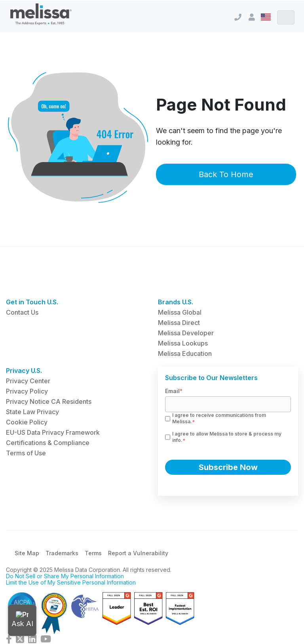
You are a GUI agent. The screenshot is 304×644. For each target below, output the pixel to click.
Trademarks (62, 553)
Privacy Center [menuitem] (28, 381)
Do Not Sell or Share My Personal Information (65, 576)
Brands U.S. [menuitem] (176, 302)
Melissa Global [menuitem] (180, 312)
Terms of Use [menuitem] (26, 453)
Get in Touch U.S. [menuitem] (32, 302)
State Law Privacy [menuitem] (32, 412)
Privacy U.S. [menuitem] (24, 371)
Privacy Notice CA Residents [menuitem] (49, 401)
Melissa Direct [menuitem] (179, 323)
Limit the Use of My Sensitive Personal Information (71, 582)
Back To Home (226, 174)
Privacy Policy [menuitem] (27, 391)
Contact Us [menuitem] (22, 312)
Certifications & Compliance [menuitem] (48, 443)
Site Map (27, 553)
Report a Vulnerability (138, 553)
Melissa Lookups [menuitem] (183, 343)
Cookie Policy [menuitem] (27, 422)
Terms (93, 553)
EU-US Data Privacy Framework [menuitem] (53, 432)
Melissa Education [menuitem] (185, 354)
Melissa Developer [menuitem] (186, 333)
